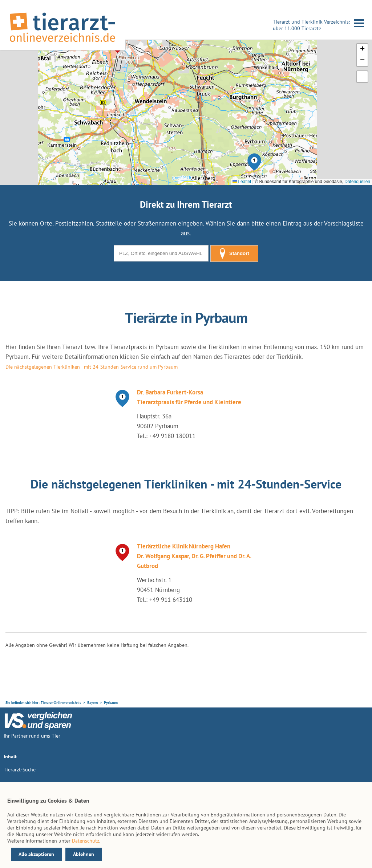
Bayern (92, 703)
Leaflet (242, 182)
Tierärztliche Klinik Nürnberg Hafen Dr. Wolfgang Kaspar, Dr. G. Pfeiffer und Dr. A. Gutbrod (194, 556)
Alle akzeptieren (36, 854)
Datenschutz (86, 841)
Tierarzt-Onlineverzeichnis (61, 703)
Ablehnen (84, 854)
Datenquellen (357, 182)
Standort (234, 253)
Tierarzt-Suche (20, 770)
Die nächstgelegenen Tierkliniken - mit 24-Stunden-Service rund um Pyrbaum (92, 367)
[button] (254, 162)
